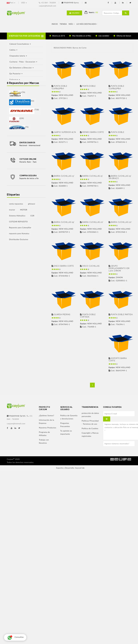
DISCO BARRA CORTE (63, 266)
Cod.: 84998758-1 (89, 186)
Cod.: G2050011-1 (118, 281)
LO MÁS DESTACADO (87, 24)
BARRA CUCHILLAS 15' (91, 176)
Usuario (74, 13)
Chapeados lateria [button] (18, 56)
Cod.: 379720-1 (60, 98)
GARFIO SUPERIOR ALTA (64, 132)
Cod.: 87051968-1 (118, 232)
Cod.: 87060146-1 (118, 142)
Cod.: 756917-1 (88, 96)
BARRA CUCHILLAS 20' (92, 222)
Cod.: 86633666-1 (89, 276)
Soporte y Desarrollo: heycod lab (70, 468)
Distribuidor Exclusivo (19, 239)
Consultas (15, 637)
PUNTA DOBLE (88, 86)
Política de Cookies (90, 428)
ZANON (116, 277)
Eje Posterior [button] (16, 74)
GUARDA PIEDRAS (61, 314)
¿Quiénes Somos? (47, 415)
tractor (12, 210)
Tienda (63, 24)
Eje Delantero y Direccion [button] (22, 68)
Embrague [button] (15, 79)
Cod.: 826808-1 (60, 186)
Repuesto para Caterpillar (20, 227)
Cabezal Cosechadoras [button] (20, 44)
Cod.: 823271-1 (60, 142)
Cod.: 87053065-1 (89, 232)
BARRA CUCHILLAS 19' (63, 222)
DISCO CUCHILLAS (90, 266)
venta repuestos (16, 204)
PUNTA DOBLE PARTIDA (121, 314)
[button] (26, 36)
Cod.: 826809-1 (117, 188)
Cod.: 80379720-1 (118, 98)
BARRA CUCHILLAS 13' (63, 176)
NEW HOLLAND (62, 95)
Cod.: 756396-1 (117, 324)
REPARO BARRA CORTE (92, 132)
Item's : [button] (95, 12)
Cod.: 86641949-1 (118, 370)
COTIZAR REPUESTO (18, 222)
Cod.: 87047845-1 (61, 324)
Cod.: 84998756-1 (89, 142)
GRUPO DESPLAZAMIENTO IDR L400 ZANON (119, 268)
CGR (32, 216)
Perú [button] (11, 3)
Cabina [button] (13, 50)
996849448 (71, 3)
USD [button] (24, 3)
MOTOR (24, 210)
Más (72, 24)
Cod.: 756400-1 (88, 327)
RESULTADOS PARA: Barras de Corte (70, 48)
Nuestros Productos (48, 428)
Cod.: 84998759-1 (61, 232)
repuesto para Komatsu (19, 233)
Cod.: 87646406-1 (61, 276)
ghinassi (32, 204)
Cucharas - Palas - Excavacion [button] (23, 62)
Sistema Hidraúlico (17, 216)
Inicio (55, 24)
